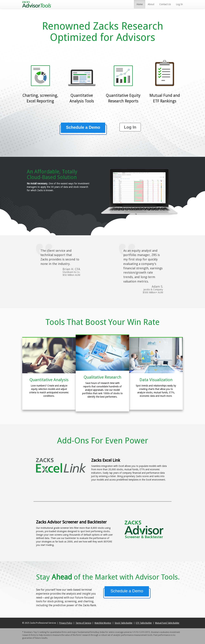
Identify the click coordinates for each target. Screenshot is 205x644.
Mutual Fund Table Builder (167, 623)
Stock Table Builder (124, 623)
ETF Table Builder (144, 623)
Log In (179, 4)
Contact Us (165, 4)
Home (140, 4)
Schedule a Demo (83, 127)
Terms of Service (83, 623)
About (151, 4)
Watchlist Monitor (103, 623)
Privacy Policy (66, 623)
